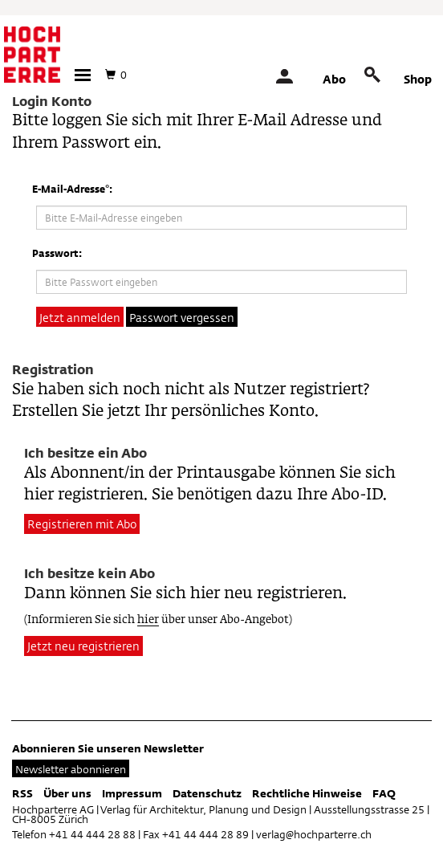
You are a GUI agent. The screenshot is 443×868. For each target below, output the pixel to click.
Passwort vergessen (182, 318)
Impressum (132, 793)
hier (148, 620)
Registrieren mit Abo (82, 524)
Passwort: (57, 253)
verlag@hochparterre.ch (314, 834)
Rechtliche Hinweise (307, 793)
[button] (83, 75)
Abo (334, 79)
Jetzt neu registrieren (83, 646)
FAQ (384, 793)
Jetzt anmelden (80, 318)
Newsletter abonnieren (71, 769)
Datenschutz (207, 793)
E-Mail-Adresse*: (72, 189)
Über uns (67, 793)
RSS (22, 793)
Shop (418, 79)
